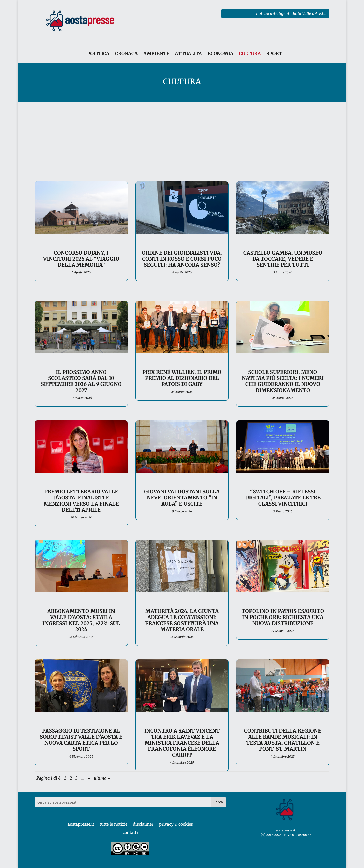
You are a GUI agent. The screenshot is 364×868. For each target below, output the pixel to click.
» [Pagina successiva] (89, 778)
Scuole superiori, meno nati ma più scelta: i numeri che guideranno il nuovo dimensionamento (283, 381)
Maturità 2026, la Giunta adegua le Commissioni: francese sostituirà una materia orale (182, 620)
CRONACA (126, 54)
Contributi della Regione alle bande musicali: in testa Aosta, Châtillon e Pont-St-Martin (283, 740)
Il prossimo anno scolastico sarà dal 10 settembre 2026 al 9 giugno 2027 (81, 381)
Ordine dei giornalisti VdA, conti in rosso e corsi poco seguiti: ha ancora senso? (182, 259)
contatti (130, 832)
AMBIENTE (156, 54)
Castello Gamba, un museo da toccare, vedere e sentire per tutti (283, 259)
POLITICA (98, 54)
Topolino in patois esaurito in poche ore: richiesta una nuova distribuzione (283, 617)
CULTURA (250, 54)
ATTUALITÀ (188, 54)
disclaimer (143, 824)
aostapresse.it (81, 824)
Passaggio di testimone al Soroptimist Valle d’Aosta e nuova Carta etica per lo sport (81, 740)
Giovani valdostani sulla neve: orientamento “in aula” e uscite (182, 498)
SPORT (274, 54)
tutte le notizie (113, 824)
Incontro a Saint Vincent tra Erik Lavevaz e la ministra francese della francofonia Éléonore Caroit (182, 743)
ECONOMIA (220, 54)
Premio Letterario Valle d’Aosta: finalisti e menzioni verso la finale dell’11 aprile (81, 501)
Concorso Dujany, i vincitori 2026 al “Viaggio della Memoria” (81, 259)
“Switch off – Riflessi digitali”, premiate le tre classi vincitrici (283, 498)
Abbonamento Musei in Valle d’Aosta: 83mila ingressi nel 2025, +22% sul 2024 (81, 620)
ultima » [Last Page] (102, 778)
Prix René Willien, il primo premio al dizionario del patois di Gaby (182, 378)
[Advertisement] (182, 140)
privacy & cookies (176, 824)
